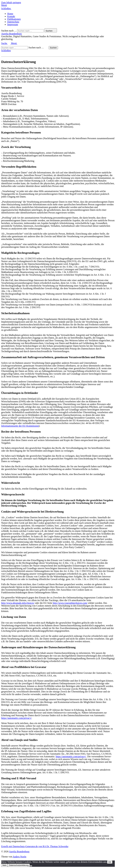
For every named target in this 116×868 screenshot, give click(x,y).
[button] (58, 5)
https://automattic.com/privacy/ (16, 718)
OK (110, 862)
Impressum (13, 24)
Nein (4, 865)
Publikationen (14, 19)
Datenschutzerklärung (19, 865)
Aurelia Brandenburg (11, 34)
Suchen (53, 48)
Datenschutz (13, 22)
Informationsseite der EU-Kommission (20, 426)
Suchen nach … (9, 31)
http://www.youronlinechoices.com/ (70, 603)
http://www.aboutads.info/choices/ (18, 603)
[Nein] (31, 866)
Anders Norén (19, 857)
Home (10, 14)
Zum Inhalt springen (11, 2)
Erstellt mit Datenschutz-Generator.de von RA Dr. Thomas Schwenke (35, 846)
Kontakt (11, 16)
